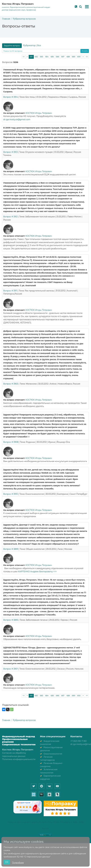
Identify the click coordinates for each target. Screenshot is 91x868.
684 (47, 57)
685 (52, 57)
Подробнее (18, 863)
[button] (87, 7)
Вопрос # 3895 (11, 620)
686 (58, 57)
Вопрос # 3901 (11, 669)
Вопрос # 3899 (11, 549)
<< (24, 57)
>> (87, 57)
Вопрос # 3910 (11, 494)
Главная (6, 19)
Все (39, 45)
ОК (7, 862)
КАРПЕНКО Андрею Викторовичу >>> (37, 572)
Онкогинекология (53, 754)
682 (36, 57)
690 (79, 57)
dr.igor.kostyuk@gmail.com (17, 119)
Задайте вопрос (12, 46)
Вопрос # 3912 (10, 217)
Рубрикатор (29, 45)
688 (68, 57)
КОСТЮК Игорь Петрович (39, 113)
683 (42, 57)
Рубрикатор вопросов (24, 19)
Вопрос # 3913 (10, 152)
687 (63, 57)
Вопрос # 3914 (11, 97)
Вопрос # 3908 (11, 442)
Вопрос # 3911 (10, 291)
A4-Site (46, 828)
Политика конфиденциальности (19, 759)
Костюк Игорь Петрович (18, 4)
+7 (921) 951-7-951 (78, 741)
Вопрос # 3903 (11, 384)
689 (74, 57)
